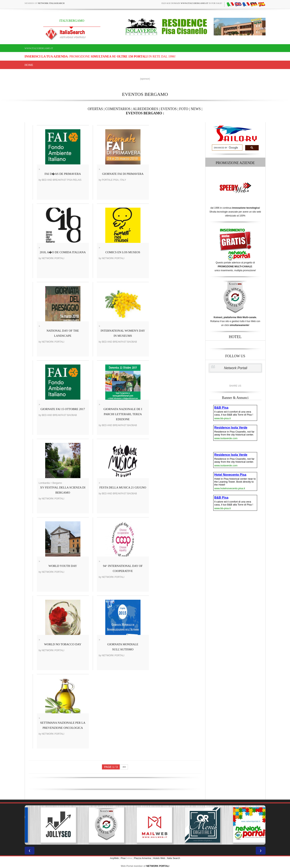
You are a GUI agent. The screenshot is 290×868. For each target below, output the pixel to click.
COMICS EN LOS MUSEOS (123, 252)
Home (29, 65)
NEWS (196, 109)
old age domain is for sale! (192, 3)
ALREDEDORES (146, 109)
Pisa (123, 858)
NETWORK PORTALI (158, 866)
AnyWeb (114, 858)
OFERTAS (95, 109)
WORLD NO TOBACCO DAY (63, 644)
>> (124, 767)
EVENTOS (169, 109)
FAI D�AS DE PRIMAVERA (63, 174)
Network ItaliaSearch (51, 3)
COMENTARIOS (118, 109)
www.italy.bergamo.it (39, 48)
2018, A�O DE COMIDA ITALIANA (63, 252)
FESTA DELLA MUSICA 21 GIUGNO (123, 487)
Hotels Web (159, 858)
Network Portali (236, 368)
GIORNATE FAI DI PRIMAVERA (123, 174)
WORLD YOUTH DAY (63, 566)
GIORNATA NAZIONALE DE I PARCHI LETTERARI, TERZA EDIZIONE (123, 414)
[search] (227, 148)
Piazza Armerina (143, 858)
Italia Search (173, 858)
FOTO (184, 109)
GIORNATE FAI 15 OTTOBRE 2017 (63, 409)
